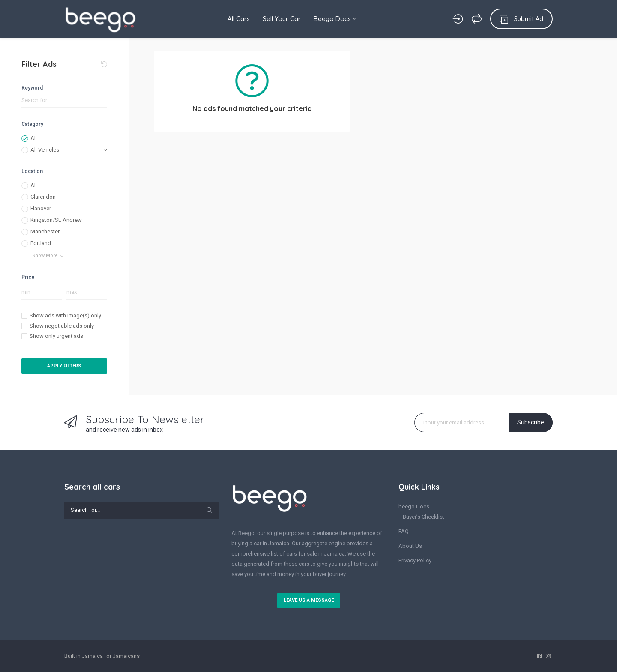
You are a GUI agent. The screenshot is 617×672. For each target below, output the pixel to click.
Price (28, 277)
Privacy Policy (415, 560)
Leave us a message (309, 600)
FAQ (404, 531)
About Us (410, 546)
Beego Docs (335, 19)
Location (32, 171)
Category (32, 124)
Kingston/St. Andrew (56, 220)
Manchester (45, 231)
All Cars (239, 19)
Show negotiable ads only (62, 326)
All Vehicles (45, 150)
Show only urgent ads (56, 336)
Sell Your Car (282, 19)
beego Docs (414, 506)
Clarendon (43, 197)
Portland (41, 243)
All (34, 138)
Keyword (32, 88)
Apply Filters (64, 366)
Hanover (41, 208)
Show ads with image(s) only (65, 315)
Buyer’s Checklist (424, 517)
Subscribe (531, 422)
